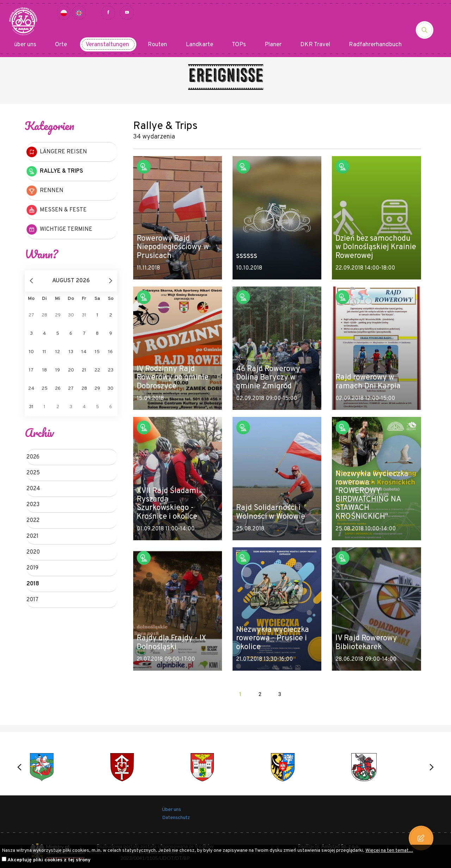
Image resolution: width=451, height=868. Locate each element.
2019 (32, 568)
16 (110, 352)
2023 (33, 505)
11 (44, 352)
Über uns (172, 810)
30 (110, 389)
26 (58, 389)
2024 (33, 489)
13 (71, 352)
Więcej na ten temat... (389, 851)
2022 (33, 521)
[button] (19, 767)
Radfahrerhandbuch (375, 45)
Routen (157, 45)
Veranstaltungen (107, 45)
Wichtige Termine (59, 229)
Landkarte (199, 45)
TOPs (239, 45)
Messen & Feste (57, 210)
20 (71, 370)
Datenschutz (176, 818)
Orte (61, 45)
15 (97, 352)
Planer (273, 45)
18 (45, 370)
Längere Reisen (57, 152)
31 (31, 407)
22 (97, 370)
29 (97, 389)
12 (58, 352)
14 (84, 352)
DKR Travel (315, 45)
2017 (32, 600)
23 (111, 370)
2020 (33, 552)
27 (71, 389)
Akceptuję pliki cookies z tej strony (49, 860)
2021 (32, 536)
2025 (33, 473)
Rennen (45, 191)
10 (31, 352)
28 (84, 389)
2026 (33, 457)
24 (31, 389)
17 (31, 370)
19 (58, 370)
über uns (25, 45)
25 (45, 389)
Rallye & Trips (55, 171)
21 (84, 370)
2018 (33, 584)
